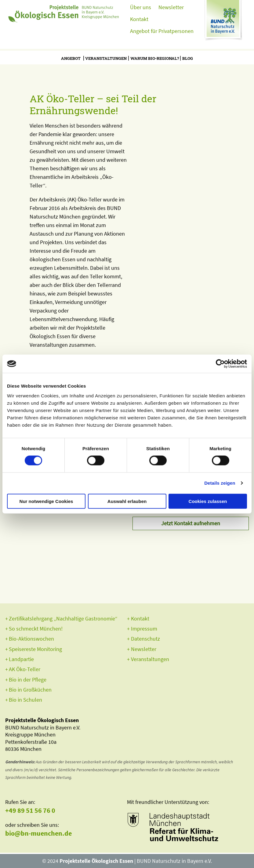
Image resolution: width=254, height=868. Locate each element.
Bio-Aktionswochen (31, 639)
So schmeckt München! (36, 629)
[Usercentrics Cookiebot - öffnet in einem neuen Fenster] (220, 364)
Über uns (141, 7)
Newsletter (171, 7)
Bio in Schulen (25, 700)
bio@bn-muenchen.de (38, 833)
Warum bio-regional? (155, 58)
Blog (188, 58)
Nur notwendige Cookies (46, 501)
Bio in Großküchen (30, 690)
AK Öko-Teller (25, 669)
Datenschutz (145, 639)
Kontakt (139, 19)
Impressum (144, 629)
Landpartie (21, 659)
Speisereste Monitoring (35, 649)
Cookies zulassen (208, 501)
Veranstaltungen (106, 58)
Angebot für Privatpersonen (162, 31)
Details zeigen (220, 483)
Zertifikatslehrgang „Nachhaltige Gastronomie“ (63, 618)
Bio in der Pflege (28, 680)
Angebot (71, 58)
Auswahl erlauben (127, 501)
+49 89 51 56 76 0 (30, 810)
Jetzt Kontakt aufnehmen (191, 523)
